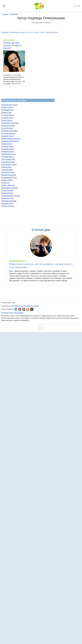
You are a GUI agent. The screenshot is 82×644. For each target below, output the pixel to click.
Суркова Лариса (8, 157)
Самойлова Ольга (8, 154)
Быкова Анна (6, 167)
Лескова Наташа (8, 172)
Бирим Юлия (6, 113)
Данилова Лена (7, 198)
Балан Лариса (7, 120)
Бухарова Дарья (8, 149)
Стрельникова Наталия (10, 196)
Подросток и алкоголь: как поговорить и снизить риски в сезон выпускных (41, 266)
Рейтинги (5, 313)
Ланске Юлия (7, 144)
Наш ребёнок (18, 313)
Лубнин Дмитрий (8, 185)
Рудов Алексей (7, 190)
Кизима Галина (7, 107)
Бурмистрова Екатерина (11, 138)
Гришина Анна (7, 203)
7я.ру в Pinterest (20, 309)
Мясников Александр (10, 188)
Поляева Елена (7, 110)
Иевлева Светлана (9, 201)
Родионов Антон (8, 151)
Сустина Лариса (8, 115)
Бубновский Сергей (9, 164)
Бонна (11, 313)
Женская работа (9, 40)
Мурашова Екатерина (10, 123)
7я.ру (32, 309)
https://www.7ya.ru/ (18, 306)
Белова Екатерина (9, 175)
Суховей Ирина (7, 118)
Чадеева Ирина (7, 146)
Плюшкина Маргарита (10, 141)
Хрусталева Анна (8, 159)
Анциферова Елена (9, 177)
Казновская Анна (8, 162)
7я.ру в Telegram (16, 309)
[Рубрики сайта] (4, 6)
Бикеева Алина (7, 136)
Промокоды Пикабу (32, 306)
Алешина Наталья (8, 133)
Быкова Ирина (7, 180)
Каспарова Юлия (8, 126)
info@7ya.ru (6, 306)
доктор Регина (7, 128)
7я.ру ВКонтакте (24, 309)
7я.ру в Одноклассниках (28, 309)
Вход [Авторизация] (77, 6)
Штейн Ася (6, 183)
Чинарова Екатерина (10, 131)
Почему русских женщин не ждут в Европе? (12, 45)
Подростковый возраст (17, 261)
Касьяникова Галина (9, 105)
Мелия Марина (7, 193)
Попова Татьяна (8, 206)
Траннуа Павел (7, 170)
